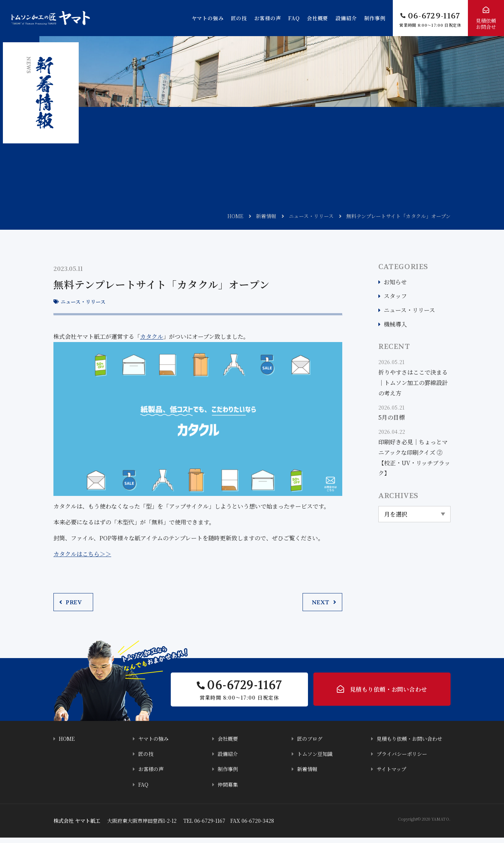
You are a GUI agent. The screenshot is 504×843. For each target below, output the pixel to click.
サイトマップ (392, 775)
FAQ (294, 18)
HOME (235, 216)
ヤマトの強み (208, 18)
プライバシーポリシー (404, 759)
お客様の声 (268, 18)
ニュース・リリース (311, 216)
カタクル (152, 336)
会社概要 (318, 18)
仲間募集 (229, 790)
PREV (74, 602)
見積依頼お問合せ (486, 24)
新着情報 (266, 216)
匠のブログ (311, 744)
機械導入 (395, 324)
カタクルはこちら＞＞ (82, 554)
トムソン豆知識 (316, 759)
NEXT (321, 602)
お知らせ (395, 282)
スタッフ (395, 296)
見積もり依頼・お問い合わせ (388, 692)
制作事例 (375, 18)
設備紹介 (346, 18)
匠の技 (239, 18)
